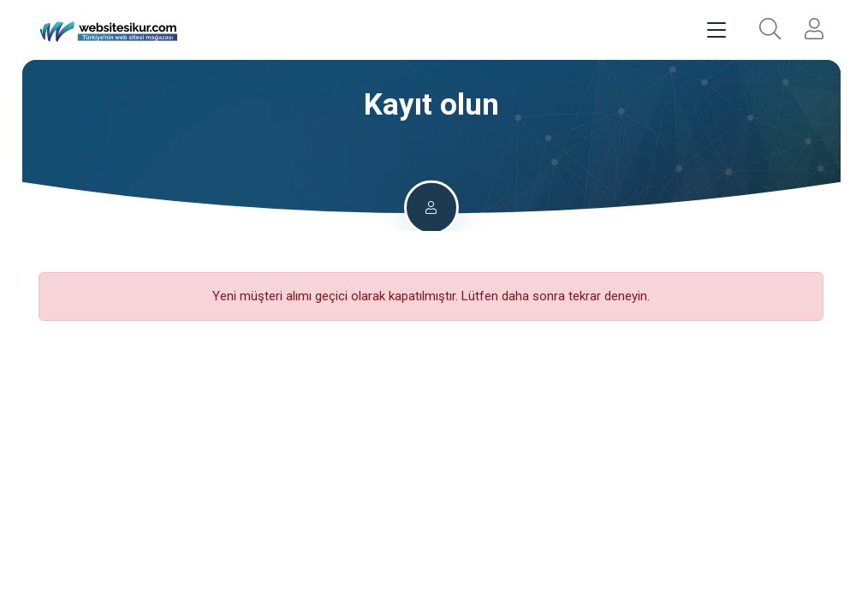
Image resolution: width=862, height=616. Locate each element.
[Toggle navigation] (716, 30)
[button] (770, 30)
